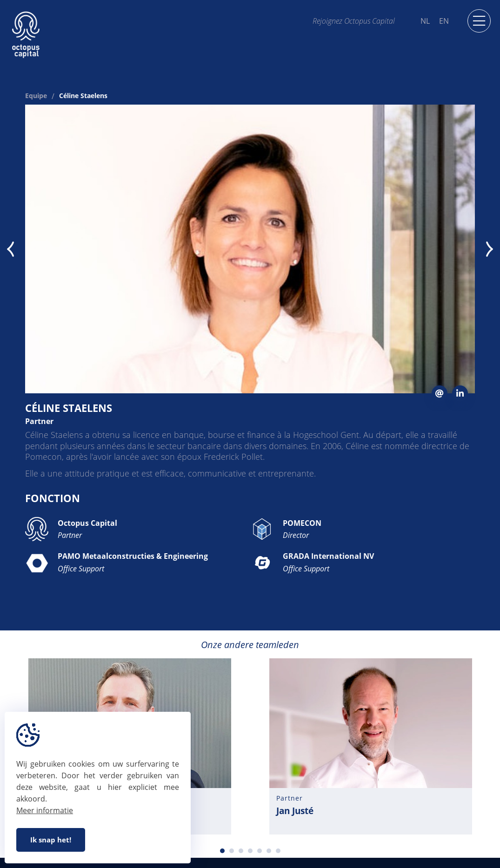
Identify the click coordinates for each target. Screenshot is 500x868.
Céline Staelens (83, 96)
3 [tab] (241, 851)
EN (444, 21)
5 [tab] (260, 851)
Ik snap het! (51, 840)
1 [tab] (222, 851)
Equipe (36, 96)
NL (425, 21)
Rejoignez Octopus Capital (354, 21)
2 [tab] (232, 851)
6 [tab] (269, 851)
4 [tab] (250, 851)
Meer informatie (45, 810)
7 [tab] (278, 851)
